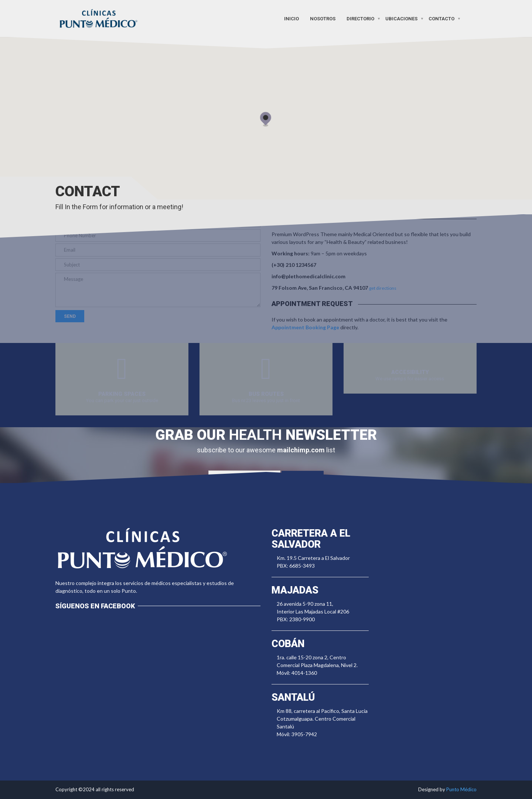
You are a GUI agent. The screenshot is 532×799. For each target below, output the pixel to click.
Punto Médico (461, 789)
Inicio (291, 18)
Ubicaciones (401, 18)
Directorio (360, 18)
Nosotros (323, 18)
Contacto (441, 18)
